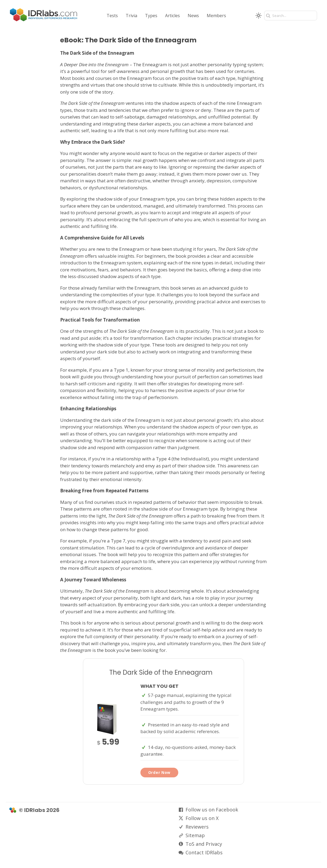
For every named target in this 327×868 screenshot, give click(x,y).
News (193, 16)
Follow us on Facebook (212, 810)
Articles (172, 16)
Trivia (131, 16)
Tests (112, 16)
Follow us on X (202, 818)
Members (216, 16)
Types (151, 16)
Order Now (159, 772)
